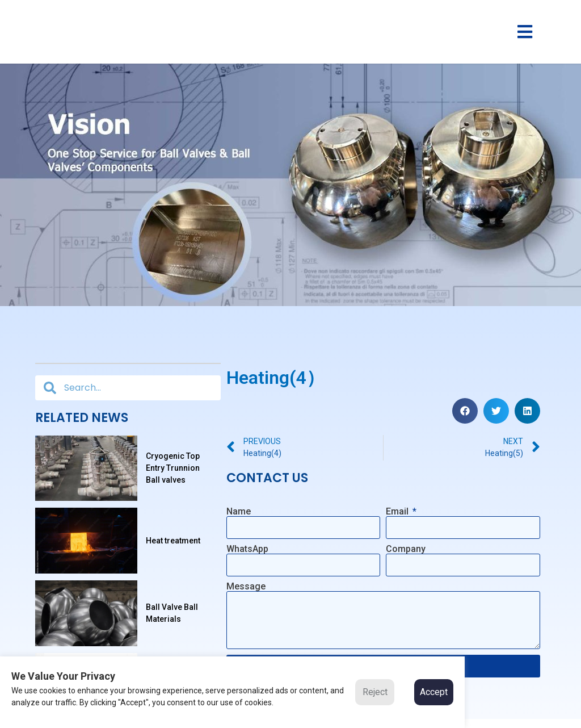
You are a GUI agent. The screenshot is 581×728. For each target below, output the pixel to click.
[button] (465, 410)
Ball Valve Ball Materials (172, 619)
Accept (434, 692)
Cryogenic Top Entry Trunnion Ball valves (173, 469)
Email (398, 511)
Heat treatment (173, 544)
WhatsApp (247, 549)
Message (246, 587)
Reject (375, 692)
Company (406, 549)
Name (239, 511)
